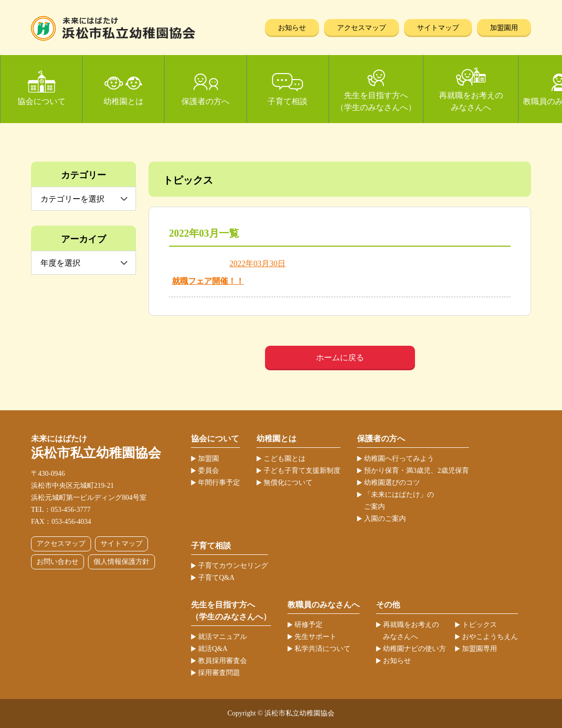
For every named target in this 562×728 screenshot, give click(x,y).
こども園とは (284, 459)
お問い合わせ (57, 562)
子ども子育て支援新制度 (302, 471)
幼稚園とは (123, 101)
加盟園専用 (479, 649)
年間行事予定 (219, 483)
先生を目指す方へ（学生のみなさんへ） (376, 101)
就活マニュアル (222, 637)
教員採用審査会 (222, 661)
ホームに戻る (340, 357)
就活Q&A (213, 649)
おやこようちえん (490, 637)
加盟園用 (504, 28)
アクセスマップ (361, 28)
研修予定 (308, 625)
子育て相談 (287, 101)
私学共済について (322, 649)
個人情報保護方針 (121, 562)
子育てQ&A (216, 578)
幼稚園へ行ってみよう (399, 459)
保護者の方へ (205, 101)
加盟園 (208, 459)
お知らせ (292, 28)
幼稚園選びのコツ (392, 483)
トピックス (479, 625)
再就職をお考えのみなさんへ (471, 101)
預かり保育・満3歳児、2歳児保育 (416, 471)
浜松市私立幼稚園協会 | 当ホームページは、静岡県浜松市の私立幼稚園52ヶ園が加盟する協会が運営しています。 (113, 28)
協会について (41, 101)
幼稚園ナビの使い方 (414, 649)
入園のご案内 (385, 519)
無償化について (288, 483)
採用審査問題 (219, 673)
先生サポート (315, 637)
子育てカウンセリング (233, 566)
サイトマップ (438, 28)
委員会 (208, 471)
